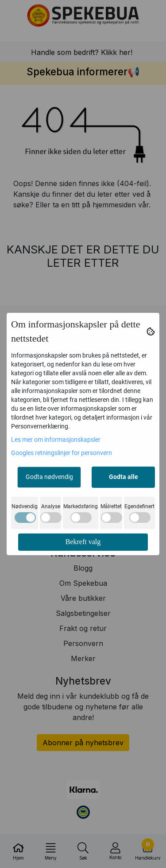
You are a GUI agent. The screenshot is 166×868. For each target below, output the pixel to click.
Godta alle (124, 477)
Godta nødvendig (49, 477)
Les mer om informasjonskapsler (56, 440)
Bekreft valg (83, 542)
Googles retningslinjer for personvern (62, 453)
